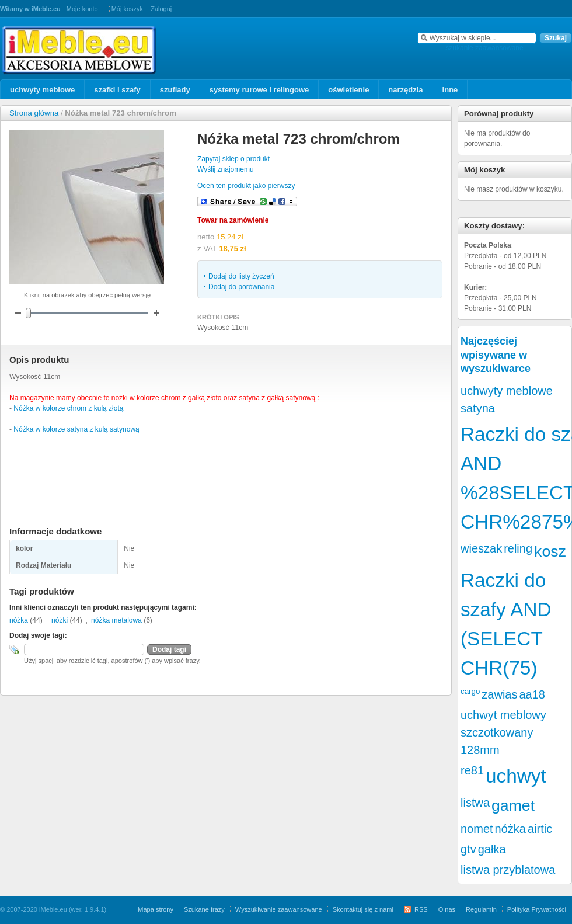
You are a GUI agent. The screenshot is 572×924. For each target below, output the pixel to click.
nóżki (60, 620)
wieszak (481, 548)
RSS (421, 909)
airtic (540, 829)
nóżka (19, 620)
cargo (470, 691)
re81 (472, 770)
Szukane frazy (204, 909)
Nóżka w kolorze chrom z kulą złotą (68, 408)
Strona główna (34, 113)
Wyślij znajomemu (226, 169)
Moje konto (82, 9)
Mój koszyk (127, 9)
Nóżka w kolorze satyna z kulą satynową (76, 429)
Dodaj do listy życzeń (241, 276)
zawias (499, 694)
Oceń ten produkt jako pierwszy (246, 186)
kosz (550, 551)
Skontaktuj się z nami (363, 909)
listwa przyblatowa (508, 870)
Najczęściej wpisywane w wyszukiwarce (496, 355)
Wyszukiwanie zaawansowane (279, 909)
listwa (475, 803)
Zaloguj (161, 9)
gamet (513, 805)
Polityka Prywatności (537, 909)
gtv (468, 849)
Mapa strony (156, 909)
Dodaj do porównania (241, 287)
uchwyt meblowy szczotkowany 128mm (503, 732)
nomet (477, 829)
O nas (447, 909)
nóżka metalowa (116, 620)
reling (518, 548)
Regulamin (481, 909)
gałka (492, 849)
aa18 (532, 694)
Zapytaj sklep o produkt (233, 159)
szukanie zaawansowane (484, 48)
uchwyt (516, 776)
